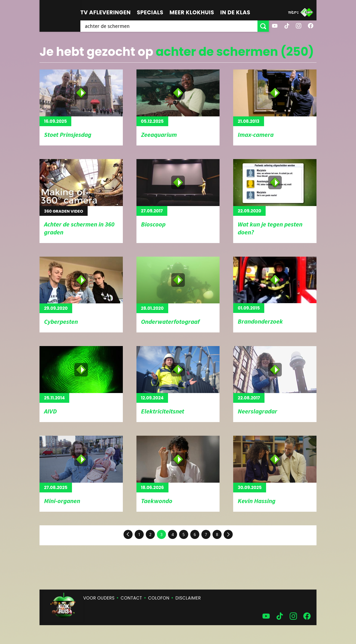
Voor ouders (99, 598)
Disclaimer (188, 598)
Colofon (159, 598)
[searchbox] (169, 26)
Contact (131, 598)
